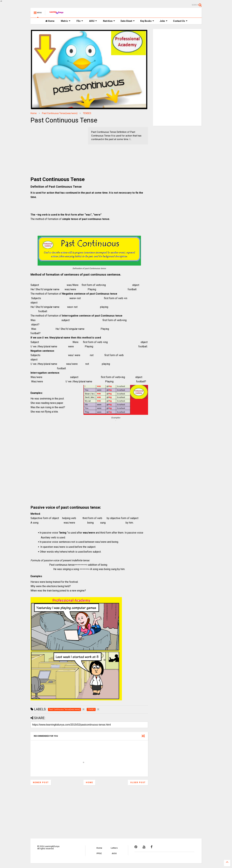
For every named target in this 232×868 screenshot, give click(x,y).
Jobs (164, 21)
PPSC (99, 853)
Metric (66, 21)
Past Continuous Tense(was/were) (60, 113)
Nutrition (109, 21)
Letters (114, 848)
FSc (80, 21)
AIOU (93, 21)
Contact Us (180, 21)
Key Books (147, 21)
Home (50, 21)
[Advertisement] (51, 147)
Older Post (138, 782)
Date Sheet (128, 21)
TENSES (87, 113)
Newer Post (41, 782)
